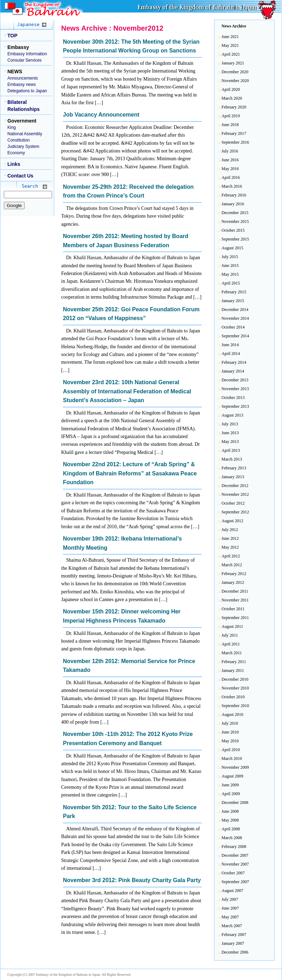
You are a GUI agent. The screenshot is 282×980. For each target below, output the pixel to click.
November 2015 (235, 221)
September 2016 (235, 142)
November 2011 (235, 600)
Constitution (18, 140)
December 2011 (235, 591)
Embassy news (22, 85)
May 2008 (230, 820)
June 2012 (230, 538)
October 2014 (233, 327)
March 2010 (232, 759)
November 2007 (235, 864)
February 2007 (234, 935)
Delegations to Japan (27, 91)
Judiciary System (23, 146)
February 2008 (234, 847)
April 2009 (231, 794)
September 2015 (235, 239)
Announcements (23, 78)
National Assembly (25, 134)
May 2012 (230, 547)
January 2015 (233, 301)
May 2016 (230, 169)
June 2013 (230, 433)
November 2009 (235, 767)
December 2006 (235, 952)
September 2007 (235, 882)
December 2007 (235, 855)
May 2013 (230, 442)
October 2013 (233, 398)
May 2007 (230, 917)
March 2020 (232, 98)
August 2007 (232, 891)
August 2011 (232, 626)
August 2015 (232, 248)
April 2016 (231, 177)
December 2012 (235, 486)
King (12, 127)
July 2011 (230, 635)
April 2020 (231, 89)
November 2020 (235, 81)
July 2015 (230, 257)
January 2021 (233, 63)
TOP (12, 36)
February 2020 (234, 107)
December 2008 (235, 803)
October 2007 (233, 873)
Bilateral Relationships (24, 106)
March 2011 (232, 653)
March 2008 (232, 838)
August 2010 (232, 714)
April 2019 (231, 116)
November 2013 (235, 389)
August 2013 (232, 415)
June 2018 (230, 125)
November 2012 (235, 494)
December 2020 (235, 72)
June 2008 (230, 811)
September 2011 (235, 618)
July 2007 (230, 899)
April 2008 (231, 829)
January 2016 (233, 204)
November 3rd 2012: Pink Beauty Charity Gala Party (132, 880)
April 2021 (231, 54)
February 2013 (234, 468)
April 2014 (231, 354)
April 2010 (231, 750)
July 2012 (230, 530)
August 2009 (232, 776)
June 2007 (230, 908)
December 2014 (235, 310)
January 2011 (233, 670)
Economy (16, 153)
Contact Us (20, 176)
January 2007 (233, 943)
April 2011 (231, 644)
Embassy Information (27, 54)
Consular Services (24, 60)
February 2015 (234, 292)
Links (14, 164)
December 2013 (235, 380)
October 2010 (233, 697)
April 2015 (231, 283)
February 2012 (234, 574)
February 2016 (234, 195)
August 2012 (232, 521)
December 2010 (235, 679)
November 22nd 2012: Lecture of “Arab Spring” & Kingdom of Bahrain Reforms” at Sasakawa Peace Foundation (130, 473)
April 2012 (231, 556)
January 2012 (233, 582)
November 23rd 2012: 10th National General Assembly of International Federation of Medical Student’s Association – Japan (127, 391)
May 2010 (230, 741)
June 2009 (230, 785)
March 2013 (232, 459)
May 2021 (230, 45)
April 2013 (231, 450)
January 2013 (233, 477)
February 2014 (234, 362)
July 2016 (230, 151)
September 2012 (235, 512)
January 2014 (233, 371)
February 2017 (234, 133)
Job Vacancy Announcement (101, 115)
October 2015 (233, 230)
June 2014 (230, 345)
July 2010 (230, 723)
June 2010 (230, 732)
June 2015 (230, 266)
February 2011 (234, 662)
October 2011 (233, 609)
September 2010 (235, 706)
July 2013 (230, 424)
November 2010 (235, 688)
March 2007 (232, 926)
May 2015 (230, 274)
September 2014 (235, 336)
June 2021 (230, 37)
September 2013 (235, 406)
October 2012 (233, 503)
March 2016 (232, 186)
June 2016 (230, 160)
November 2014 (235, 318)
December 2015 (235, 213)
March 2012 (232, 565)
